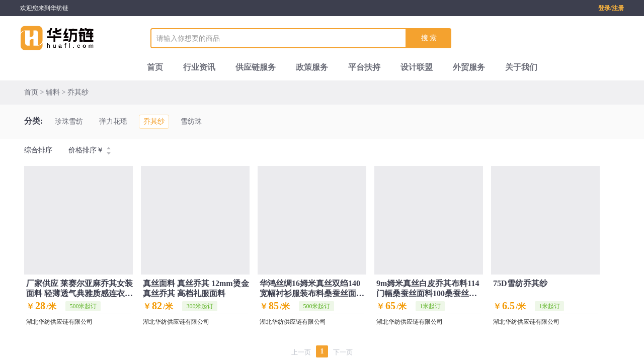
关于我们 (521, 67)
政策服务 (312, 67)
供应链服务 (256, 67)
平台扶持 (364, 67)
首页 (155, 67)
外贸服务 (469, 67)
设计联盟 (417, 67)
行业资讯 (199, 67)
